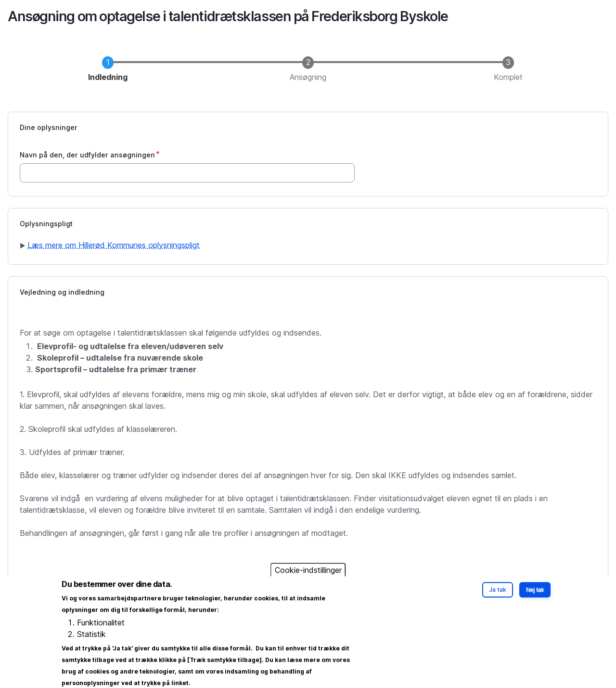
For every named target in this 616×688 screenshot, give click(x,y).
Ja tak (498, 597)
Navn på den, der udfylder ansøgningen (87, 155)
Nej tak (535, 597)
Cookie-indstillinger (308, 578)
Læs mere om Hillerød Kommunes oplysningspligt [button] (114, 245)
